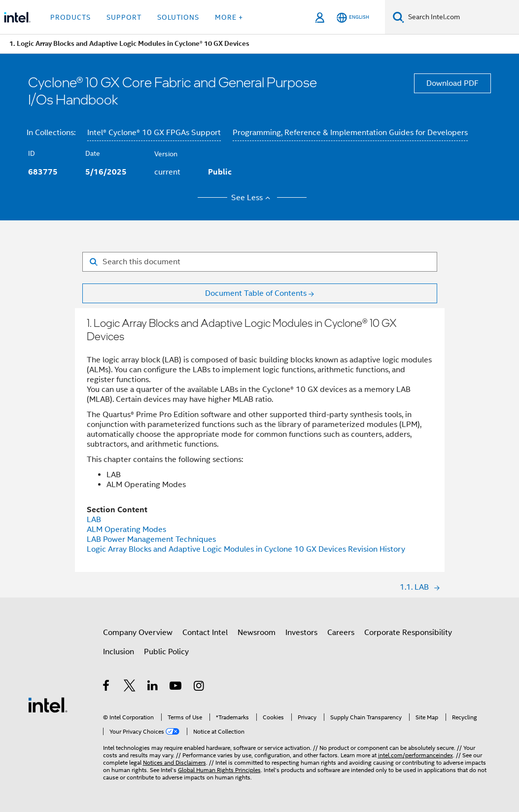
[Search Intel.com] (462, 17)
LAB (94, 520)
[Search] (398, 17)
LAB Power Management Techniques (151, 539)
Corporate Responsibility (408, 633)
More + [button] (229, 17)
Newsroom (257, 633)
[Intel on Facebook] (107, 687)
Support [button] (124, 17)
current (167, 172)
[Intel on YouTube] (176, 687)
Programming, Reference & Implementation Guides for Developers (350, 133)
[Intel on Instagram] (199, 687)
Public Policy (166, 652)
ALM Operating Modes (126, 530)
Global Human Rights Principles (219, 770)
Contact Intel (205, 633)
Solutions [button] (178, 17)
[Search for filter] (260, 262)
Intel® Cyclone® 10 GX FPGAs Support (154, 133)
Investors (301, 633)
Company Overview (138, 633)
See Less (252, 198)
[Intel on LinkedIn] (153, 687)
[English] (353, 18)
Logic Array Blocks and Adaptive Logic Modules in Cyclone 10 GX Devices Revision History (246, 549)
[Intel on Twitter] (130, 687)
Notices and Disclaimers (174, 762)
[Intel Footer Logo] (48, 705)
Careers (341, 633)
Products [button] (70, 17)
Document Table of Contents (256, 293)
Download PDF (452, 83)
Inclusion (119, 652)
